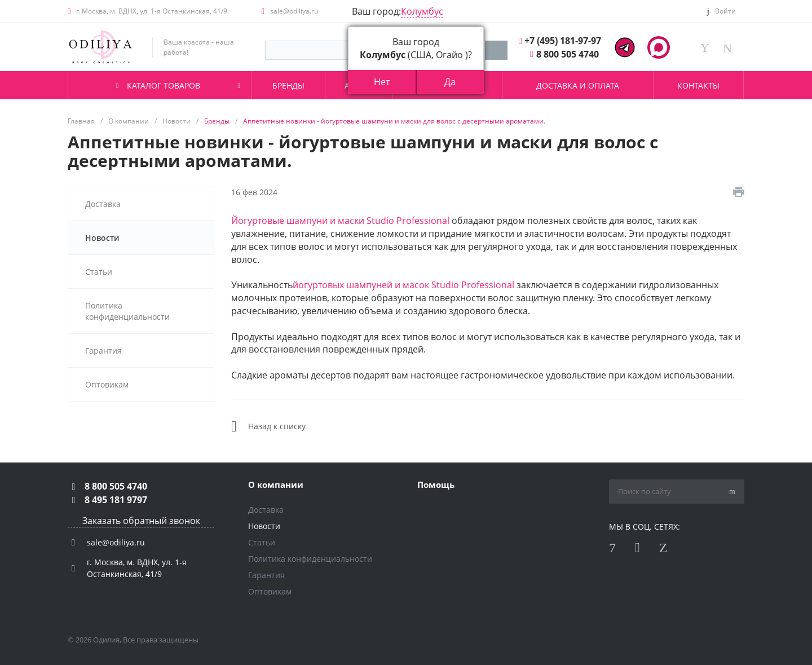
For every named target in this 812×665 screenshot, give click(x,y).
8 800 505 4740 (568, 54)
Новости (264, 526)
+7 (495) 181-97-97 (563, 41)
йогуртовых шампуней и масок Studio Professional (403, 285)
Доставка (266, 510)
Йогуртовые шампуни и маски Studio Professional (340, 221)
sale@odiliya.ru (294, 11)
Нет (382, 82)
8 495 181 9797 (116, 500)
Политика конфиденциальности (310, 559)
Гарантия (266, 575)
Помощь (436, 485)
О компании (276, 485)
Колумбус (422, 11)
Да (450, 82)
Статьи (262, 542)
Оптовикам (270, 591)
